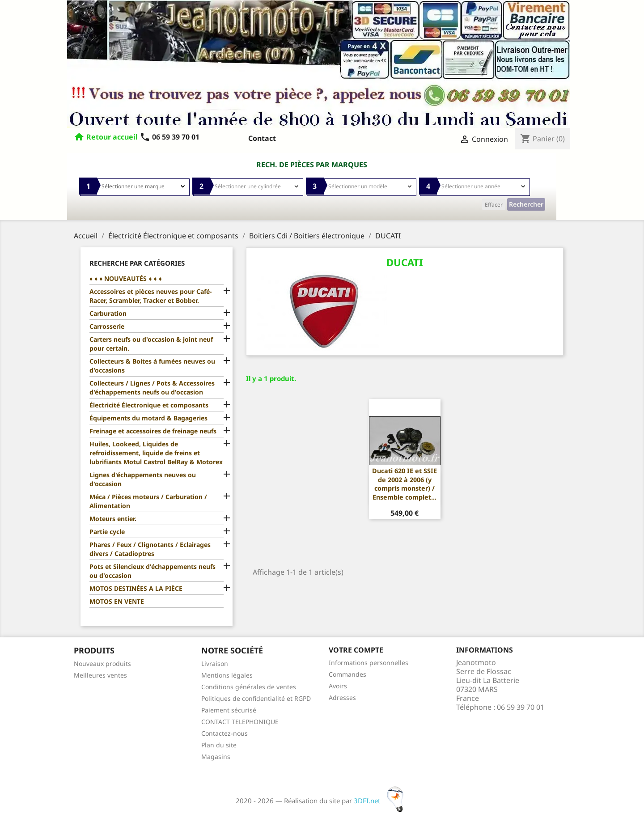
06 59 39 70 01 (169, 137)
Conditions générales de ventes (249, 687)
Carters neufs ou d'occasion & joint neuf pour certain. (151, 344)
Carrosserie (107, 326)
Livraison (215, 664)
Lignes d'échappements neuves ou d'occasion (143, 479)
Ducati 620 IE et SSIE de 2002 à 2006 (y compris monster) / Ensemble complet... (405, 484)
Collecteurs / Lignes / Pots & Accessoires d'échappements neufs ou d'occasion (152, 388)
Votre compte (356, 650)
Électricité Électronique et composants (149, 405)
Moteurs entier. (113, 519)
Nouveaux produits (102, 664)
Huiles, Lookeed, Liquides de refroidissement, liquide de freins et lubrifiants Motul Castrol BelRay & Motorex (156, 453)
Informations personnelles (369, 663)
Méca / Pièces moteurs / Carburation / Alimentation (148, 501)
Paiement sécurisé (229, 710)
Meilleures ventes (100, 675)
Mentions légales (227, 675)
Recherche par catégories (137, 263)
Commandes (347, 674)
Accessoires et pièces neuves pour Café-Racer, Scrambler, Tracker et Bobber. (150, 296)
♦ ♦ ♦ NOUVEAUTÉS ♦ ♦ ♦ (126, 278)
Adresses (342, 697)
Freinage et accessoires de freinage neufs (153, 431)
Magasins (216, 757)
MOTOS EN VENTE (117, 601)
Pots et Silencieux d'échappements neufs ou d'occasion (153, 571)
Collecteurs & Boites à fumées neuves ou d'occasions (152, 366)
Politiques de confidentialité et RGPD (256, 698)
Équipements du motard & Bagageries (148, 418)
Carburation (108, 313)
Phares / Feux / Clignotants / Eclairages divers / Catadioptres (150, 549)
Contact (262, 138)
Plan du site (219, 745)
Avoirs (338, 686)
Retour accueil (112, 137)
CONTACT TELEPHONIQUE (240, 722)
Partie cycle (107, 532)
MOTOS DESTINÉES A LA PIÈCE (136, 588)
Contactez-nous (225, 733)
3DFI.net (381, 801)
